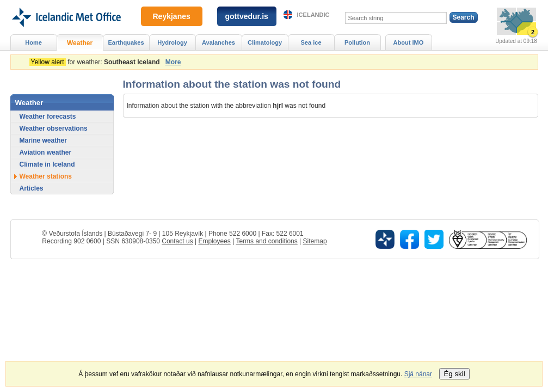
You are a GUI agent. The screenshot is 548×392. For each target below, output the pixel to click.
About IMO (409, 42)
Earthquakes (126, 42)
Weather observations (54, 128)
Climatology (265, 42)
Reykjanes (172, 16)
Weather (80, 43)
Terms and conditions (266, 241)
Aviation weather (46, 152)
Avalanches (218, 42)
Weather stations (46, 176)
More (173, 62)
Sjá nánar (418, 374)
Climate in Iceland (47, 164)
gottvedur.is (247, 16)
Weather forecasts (48, 117)
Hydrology (172, 42)
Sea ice (311, 42)
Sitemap (315, 241)
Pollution (357, 42)
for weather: (97, 62)
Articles (32, 188)
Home (33, 42)
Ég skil (454, 374)
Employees (214, 241)
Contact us (177, 241)
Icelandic (313, 15)
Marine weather (43, 140)
